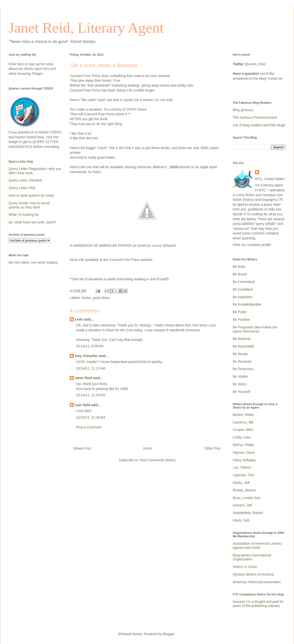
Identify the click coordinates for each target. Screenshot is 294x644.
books (86, 298)
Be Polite (240, 312)
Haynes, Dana (244, 452)
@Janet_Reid (255, 64)
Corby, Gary (242, 437)
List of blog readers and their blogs (259, 125)
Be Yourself (241, 392)
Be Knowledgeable (247, 304)
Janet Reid (83, 378)
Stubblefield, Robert (248, 513)
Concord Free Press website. (131, 260)
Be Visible (240, 376)
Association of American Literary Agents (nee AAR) (257, 546)
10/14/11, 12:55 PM (91, 395)
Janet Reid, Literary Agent (86, 28)
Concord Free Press (85, 76)
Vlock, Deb (241, 520)
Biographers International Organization (252, 557)
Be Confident (243, 289)
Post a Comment (89, 427)
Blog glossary (243, 110)
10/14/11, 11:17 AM (91, 368)
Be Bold (239, 267)
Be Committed (244, 282)
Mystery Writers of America (253, 574)
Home (148, 448)
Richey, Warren (244, 490)
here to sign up (29, 64)
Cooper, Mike (243, 430)
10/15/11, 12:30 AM (91, 417)
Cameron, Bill (243, 422)
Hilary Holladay (244, 460)
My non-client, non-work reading (33, 262)
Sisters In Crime (245, 567)
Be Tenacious (243, 369)
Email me (276, 78)
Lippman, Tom (244, 475)
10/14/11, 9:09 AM (90, 346)
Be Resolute (242, 361)
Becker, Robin (243, 415)
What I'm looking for (24, 215)
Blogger (169, 634)
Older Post (212, 448)
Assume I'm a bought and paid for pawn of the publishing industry (258, 604)
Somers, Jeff (242, 505)
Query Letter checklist (25, 180)
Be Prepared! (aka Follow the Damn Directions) (255, 329)
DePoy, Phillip (243, 445)
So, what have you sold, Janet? (32, 222)
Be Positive (241, 320)
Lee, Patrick (242, 467)
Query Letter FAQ (22, 188)
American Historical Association (257, 582)
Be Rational (242, 339)
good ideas (101, 298)
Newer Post (82, 448)
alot (89, 138)
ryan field (82, 405)
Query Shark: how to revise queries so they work (29, 205)
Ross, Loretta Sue (246, 498)
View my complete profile (252, 245)
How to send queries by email (31, 195)
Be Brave (240, 274)
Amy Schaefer (86, 356)
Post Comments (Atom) (157, 460)
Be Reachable (244, 346)
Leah (79, 319)
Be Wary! (240, 384)
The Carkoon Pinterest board (255, 117)
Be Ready (240, 354)
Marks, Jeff (241, 483)
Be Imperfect (242, 297)
